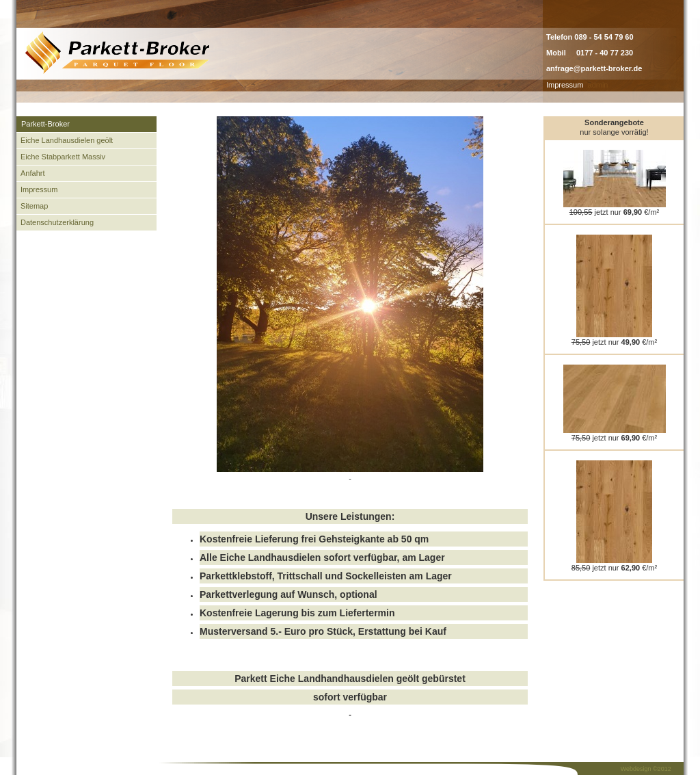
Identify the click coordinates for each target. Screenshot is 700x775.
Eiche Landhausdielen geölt (67, 140)
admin (598, 85)
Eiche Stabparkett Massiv (63, 157)
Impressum (565, 85)
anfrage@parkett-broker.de (594, 68)
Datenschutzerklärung (57, 222)
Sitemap (34, 206)
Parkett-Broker (45, 124)
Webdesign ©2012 (646, 769)
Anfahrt (32, 173)
